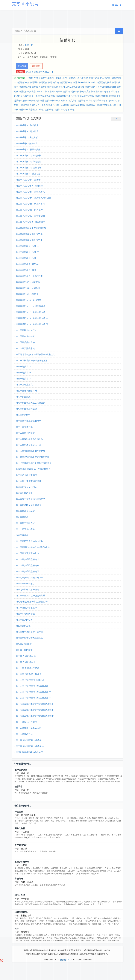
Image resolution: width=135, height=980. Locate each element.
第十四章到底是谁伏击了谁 (28, 445)
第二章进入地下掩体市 (26, 475)
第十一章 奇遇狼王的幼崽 (28, 668)
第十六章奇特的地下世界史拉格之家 (33, 457)
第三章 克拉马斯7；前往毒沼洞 (30, 216)
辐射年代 (19, 787)
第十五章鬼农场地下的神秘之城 (30, 451)
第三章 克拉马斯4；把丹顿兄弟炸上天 (33, 198)
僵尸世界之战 (21, 770)
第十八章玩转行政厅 (25, 584)
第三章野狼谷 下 (23, 379)
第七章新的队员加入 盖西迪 (29, 505)
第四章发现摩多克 (24, 385)
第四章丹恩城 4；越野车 (27, 264)
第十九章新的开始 (24, 734)
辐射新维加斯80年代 (104, 96)
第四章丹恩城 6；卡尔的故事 (29, 276)
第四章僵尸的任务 (24, 620)
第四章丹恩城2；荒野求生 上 (29, 234)
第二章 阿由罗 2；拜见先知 (29, 162)
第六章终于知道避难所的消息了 (30, 499)
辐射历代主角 (66, 82)
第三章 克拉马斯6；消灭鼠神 (29, 210)
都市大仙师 (20, 895)
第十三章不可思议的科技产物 (29, 541)
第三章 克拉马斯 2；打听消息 (30, 186)
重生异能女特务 (22, 862)
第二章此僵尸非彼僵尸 (26, 608)
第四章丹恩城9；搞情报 (27, 294)
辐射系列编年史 (99, 91)
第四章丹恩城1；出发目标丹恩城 (31, 228)
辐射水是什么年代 (33, 96)
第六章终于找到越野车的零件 (29, 632)
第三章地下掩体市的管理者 (28, 481)
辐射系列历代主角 (77, 78)
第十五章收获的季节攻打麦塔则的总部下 (35, 716)
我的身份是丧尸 (22, 912)
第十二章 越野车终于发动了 (29, 674)
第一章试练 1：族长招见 (27, 125)
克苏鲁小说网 (66, 960)
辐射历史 (43, 82)
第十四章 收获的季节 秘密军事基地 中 (33, 692)
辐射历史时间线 (104, 82)
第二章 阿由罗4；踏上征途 (28, 174)
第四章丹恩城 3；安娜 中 (27, 252)
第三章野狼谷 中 (23, 373)
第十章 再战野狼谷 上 (26, 656)
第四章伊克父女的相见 (26, 487)
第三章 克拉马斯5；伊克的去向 (30, 204)
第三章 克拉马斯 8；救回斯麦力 (31, 222)
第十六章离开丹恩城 (25, 348)
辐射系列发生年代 (64, 96)
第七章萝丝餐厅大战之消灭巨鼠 (30, 403)
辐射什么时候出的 (71, 91)
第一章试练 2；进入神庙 (27, 131)
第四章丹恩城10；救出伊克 (29, 300)
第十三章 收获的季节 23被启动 (30, 680)
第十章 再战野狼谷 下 (26, 662)
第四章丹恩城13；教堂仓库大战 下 (32, 324)
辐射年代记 (91, 105)
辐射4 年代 (60, 110)
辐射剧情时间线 (48, 87)
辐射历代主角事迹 (27, 91)
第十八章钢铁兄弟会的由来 (28, 728)
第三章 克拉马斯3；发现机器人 (30, 192)
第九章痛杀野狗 (23, 415)
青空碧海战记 (21, 845)
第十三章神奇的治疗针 (26, 330)
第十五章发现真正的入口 (27, 553)
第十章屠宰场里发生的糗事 (28, 421)
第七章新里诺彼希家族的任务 (29, 638)
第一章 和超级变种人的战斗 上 (30, 740)
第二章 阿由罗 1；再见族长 (29, 156)
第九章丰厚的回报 (24, 650)
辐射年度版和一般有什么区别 (55, 78)
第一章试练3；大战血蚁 (27, 137)
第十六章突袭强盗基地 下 (28, 571)
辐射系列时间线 (77, 87)
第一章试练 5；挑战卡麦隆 (28, 149)
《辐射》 (40, 91)
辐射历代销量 (104, 78)
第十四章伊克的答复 (25, 336)
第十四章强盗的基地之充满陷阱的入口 (34, 547)
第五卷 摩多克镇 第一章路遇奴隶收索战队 (35, 354)
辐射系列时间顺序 (54, 91)
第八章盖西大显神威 (25, 511)
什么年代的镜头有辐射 (33, 101)
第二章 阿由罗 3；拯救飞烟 (29, 168)
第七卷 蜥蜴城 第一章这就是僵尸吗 (32, 602)
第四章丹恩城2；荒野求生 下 (29, 240)
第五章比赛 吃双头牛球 (27, 391)
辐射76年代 (39, 110)
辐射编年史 (92, 78)
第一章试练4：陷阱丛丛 (27, 143)
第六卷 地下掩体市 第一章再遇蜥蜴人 (33, 469)
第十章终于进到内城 (25, 523)
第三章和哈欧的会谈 (25, 614)
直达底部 (36, 66)
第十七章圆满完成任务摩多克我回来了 (34, 463)
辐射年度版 (85, 91)
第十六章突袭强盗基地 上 (28, 559)
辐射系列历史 (63, 87)
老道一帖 (29, 45)
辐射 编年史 (53, 82)
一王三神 (19, 812)
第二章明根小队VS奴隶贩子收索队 (32, 360)
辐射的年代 (26, 105)
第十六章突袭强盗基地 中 (28, 565)
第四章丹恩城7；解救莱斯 (28, 282)
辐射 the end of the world (84, 82)
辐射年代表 (83, 101)
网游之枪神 (20, 828)
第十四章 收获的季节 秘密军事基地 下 (33, 698)
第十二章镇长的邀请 (25, 433)
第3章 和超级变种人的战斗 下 (40, 72)
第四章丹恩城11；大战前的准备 (31, 306)
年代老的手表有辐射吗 (99, 101)
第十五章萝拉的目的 (25, 342)
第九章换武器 (22, 517)
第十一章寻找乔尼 (24, 427)
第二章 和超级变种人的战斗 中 (30, 746)
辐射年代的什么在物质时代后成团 (101, 87)
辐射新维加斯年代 (105, 105)
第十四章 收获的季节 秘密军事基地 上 (33, 686)
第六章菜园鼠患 (23, 397)
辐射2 (72, 105)
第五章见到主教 (23, 626)
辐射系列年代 (49, 96)
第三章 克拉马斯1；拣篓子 (28, 180)
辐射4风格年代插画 (54, 101)
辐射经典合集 (25, 87)
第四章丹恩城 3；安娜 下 (27, 258)
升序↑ (116, 119)
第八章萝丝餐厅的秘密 (26, 409)
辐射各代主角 (23, 82)
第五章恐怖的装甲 (24, 493)
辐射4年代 (80, 105)
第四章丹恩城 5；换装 (26, 270)
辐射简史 (36, 87)
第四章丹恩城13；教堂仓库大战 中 (32, 318)
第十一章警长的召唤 (25, 529)
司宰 (17, 929)
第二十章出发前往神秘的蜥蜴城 (30, 596)
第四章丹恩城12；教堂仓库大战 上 (32, 312)
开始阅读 (22, 66)
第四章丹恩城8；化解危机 (28, 288)
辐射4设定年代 (70, 101)
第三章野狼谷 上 (23, 367)
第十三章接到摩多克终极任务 (29, 439)
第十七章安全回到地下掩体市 (29, 577)
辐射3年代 (70, 110)
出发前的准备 (22, 535)
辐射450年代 (63, 105)
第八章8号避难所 (24, 644)
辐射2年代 (49, 110)
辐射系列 (34, 82)
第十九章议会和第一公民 (27, 590)
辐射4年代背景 (26, 110)
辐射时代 (111, 91)
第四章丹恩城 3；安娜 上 (27, 246)
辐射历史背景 (34, 78)
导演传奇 (19, 879)
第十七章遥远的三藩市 (26, 722)
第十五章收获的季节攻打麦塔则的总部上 (35, 704)
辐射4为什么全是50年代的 (44, 105)
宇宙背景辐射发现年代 (84, 96)
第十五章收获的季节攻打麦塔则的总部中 (35, 710)
